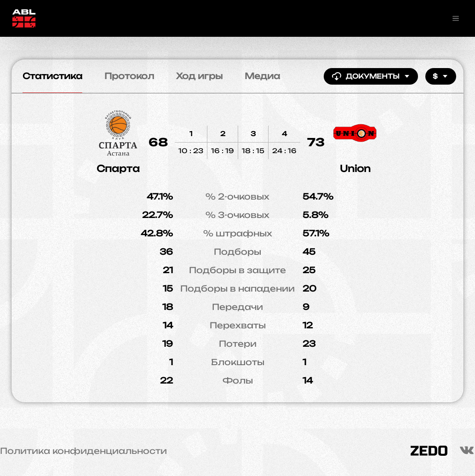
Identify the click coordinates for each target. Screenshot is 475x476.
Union (355, 169)
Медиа (262, 76)
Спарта (118, 169)
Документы (371, 76)
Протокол (129, 76)
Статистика (52, 76)
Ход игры (199, 76)
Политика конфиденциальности (83, 451)
